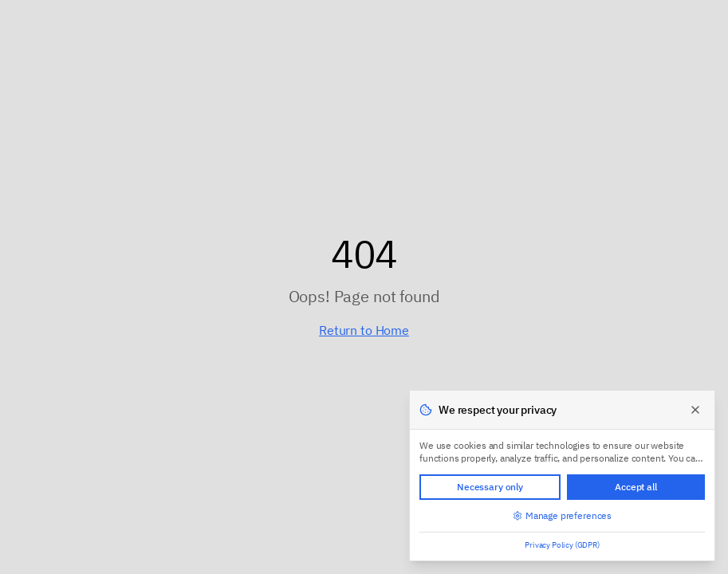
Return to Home (364, 330)
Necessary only (490, 487)
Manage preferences (562, 515)
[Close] (695, 410)
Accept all (636, 487)
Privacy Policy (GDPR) (562, 545)
